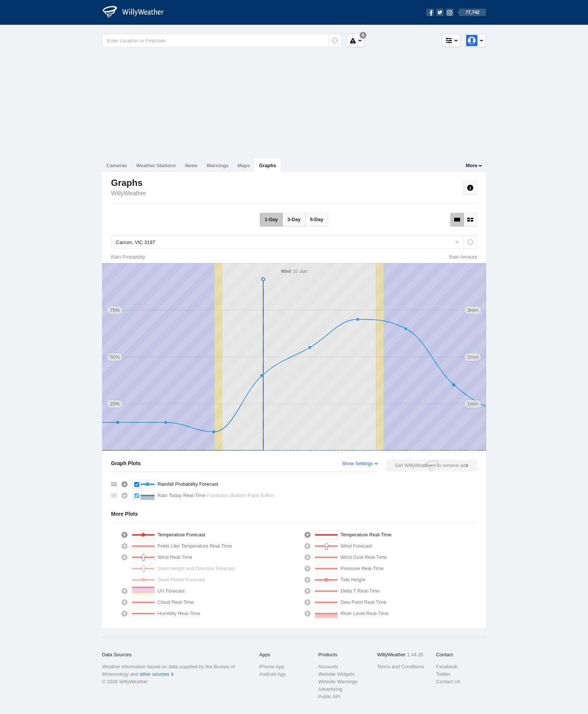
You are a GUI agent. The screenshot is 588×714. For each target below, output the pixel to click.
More (472, 165)
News (191, 165)
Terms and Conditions (401, 667)
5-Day (317, 219)
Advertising (330, 689)
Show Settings (357, 463)
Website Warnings (338, 682)
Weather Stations (156, 165)
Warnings (218, 165)
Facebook (447, 667)
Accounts (328, 667)
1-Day (271, 219)
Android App (272, 674)
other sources (154, 674)
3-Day (294, 219)
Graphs (268, 165)
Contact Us (448, 682)
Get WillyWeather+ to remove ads (432, 465)
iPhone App (272, 667)
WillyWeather (129, 193)
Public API (329, 697)
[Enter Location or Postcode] (222, 40)
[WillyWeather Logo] (137, 12)
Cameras (117, 165)
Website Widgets (336, 674)
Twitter (443, 674)
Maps (244, 165)
